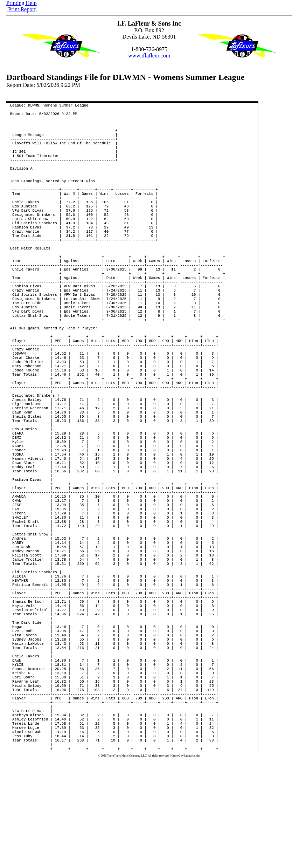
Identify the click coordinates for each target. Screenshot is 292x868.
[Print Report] (22, 9)
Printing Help (22, 3)
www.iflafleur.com (149, 56)
